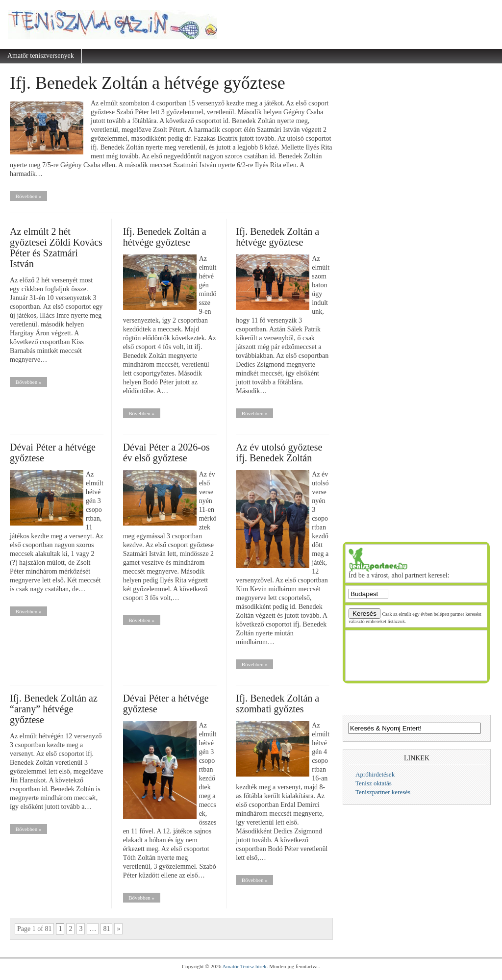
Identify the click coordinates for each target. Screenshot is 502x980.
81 (106, 929)
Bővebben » (29, 196)
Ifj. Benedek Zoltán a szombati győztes (277, 704)
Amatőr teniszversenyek (41, 56)
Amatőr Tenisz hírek (245, 966)
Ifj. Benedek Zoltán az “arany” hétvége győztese (54, 709)
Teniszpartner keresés (383, 792)
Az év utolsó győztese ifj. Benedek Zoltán (279, 452)
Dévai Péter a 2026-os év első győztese (166, 452)
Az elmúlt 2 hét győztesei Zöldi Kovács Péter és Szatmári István (56, 248)
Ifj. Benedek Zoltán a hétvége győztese (148, 83)
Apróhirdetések (375, 774)
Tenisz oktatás (374, 783)
